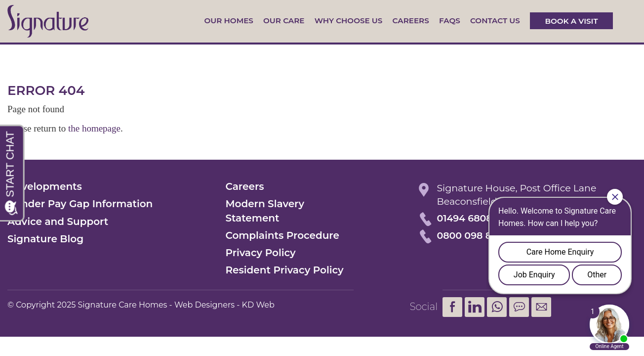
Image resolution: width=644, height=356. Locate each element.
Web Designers (204, 305)
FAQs (450, 21)
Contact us (495, 21)
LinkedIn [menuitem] (475, 307)
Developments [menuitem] (45, 186)
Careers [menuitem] (244, 186)
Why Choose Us (349, 21)
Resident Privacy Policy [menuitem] (284, 270)
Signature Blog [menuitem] (45, 239)
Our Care (284, 21)
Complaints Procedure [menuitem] (282, 235)
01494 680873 (470, 218)
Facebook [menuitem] (452, 307)
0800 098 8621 (471, 236)
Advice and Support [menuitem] (58, 222)
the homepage (94, 128)
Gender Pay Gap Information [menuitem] (80, 204)
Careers (411, 21)
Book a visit (571, 21)
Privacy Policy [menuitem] (260, 253)
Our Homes (228, 21)
